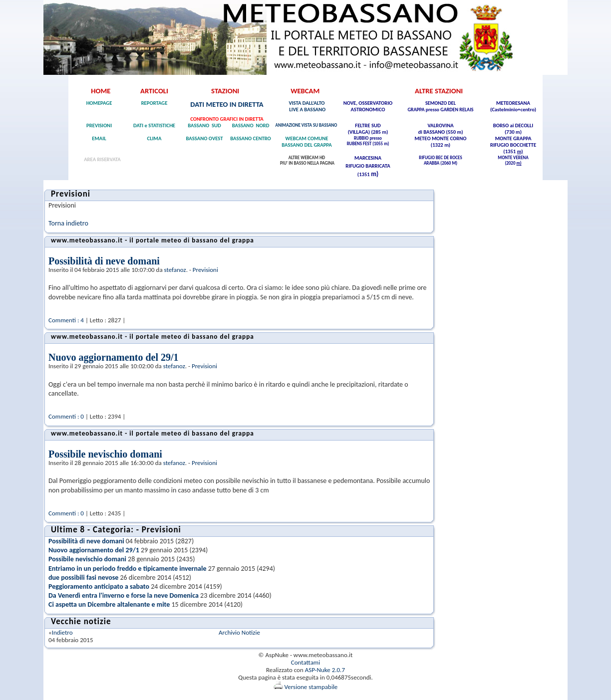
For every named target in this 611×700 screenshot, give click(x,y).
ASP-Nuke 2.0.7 (325, 670)
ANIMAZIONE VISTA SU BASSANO (307, 125)
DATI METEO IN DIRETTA (227, 104)
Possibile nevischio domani (105, 454)
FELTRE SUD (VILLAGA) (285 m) (368, 129)
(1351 (510, 151)
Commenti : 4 (66, 320)
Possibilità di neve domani (104, 261)
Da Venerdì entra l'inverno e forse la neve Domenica (124, 595)
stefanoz (175, 270)
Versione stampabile (306, 687)
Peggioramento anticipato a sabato (99, 586)
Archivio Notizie (239, 632)
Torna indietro (68, 223)
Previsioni (205, 270)
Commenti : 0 (66, 416)
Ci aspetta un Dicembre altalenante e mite (109, 604)
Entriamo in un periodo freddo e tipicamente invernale (127, 569)
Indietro (62, 632)
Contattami (305, 662)
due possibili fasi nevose (83, 578)
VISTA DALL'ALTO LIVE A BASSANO (307, 106)
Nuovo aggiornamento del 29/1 (114, 357)
